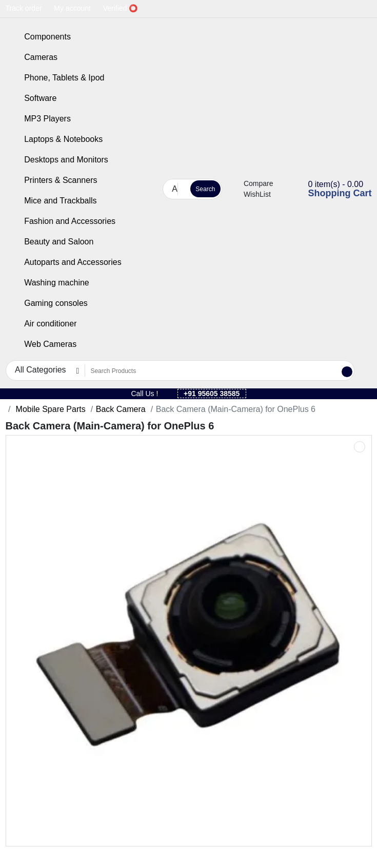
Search (205, 189)
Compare (253, 183)
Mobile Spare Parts (49, 409)
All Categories (175, 189)
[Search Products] (182, 190)
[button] (154, 189)
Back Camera (121, 409)
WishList (252, 194)
